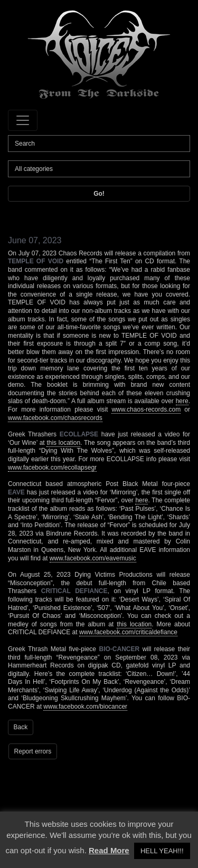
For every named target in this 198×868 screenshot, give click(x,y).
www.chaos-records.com (146, 409)
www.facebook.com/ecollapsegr (52, 468)
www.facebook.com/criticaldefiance (128, 632)
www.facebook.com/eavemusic (93, 558)
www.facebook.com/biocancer (85, 707)
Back (21, 727)
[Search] (99, 144)
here (182, 401)
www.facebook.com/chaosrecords (55, 418)
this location (63, 443)
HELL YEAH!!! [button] (162, 851)
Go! (99, 194)
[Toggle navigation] (23, 120)
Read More (109, 850)
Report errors (33, 751)
